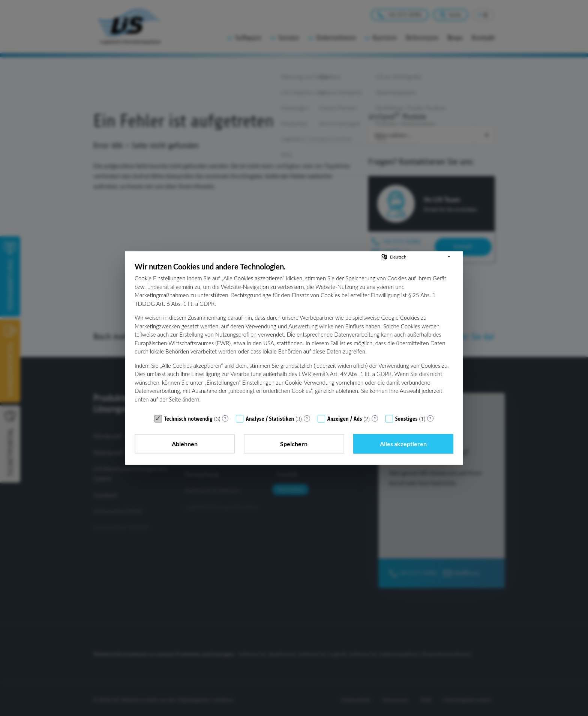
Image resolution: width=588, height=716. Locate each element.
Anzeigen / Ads (345, 419)
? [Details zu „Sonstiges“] (430, 418)
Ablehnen (185, 444)
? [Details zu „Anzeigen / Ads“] (375, 418)
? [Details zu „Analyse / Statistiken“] (307, 418)
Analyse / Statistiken (270, 419)
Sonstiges (406, 419)
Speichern (294, 444)
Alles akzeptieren (403, 444)
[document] (294, 336)
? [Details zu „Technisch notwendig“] (225, 418)
